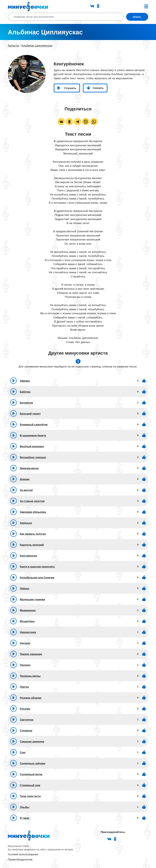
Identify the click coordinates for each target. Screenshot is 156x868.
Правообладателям (20, 860)
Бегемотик (26, 403)
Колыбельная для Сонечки (37, 578)
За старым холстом (32, 501)
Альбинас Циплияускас (37, 46)
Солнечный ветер (31, 774)
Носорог (25, 643)
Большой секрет (30, 414)
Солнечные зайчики (33, 763)
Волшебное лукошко (33, 457)
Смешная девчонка (32, 742)
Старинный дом (30, 785)
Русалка (25, 709)
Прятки (24, 687)
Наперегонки (28, 632)
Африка (25, 381)
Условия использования (23, 854)
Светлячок (27, 720)
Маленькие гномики (32, 599)
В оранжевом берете (33, 436)
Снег (23, 753)
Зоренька (26, 523)
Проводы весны (30, 676)
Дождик (25, 479)
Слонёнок (26, 731)
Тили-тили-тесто (30, 796)
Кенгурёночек (29, 556)
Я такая (25, 818)
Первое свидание (31, 654)
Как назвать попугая (33, 534)
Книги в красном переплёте (37, 567)
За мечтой (26, 490)
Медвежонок (28, 610)
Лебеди (25, 589)
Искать (137, 17)
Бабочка (25, 392)
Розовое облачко (31, 698)
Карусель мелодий (32, 545)
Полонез (25, 665)
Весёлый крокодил (32, 446)
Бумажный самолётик (34, 425)
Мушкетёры (27, 621)
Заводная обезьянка (33, 512)
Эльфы (25, 807)
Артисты (13, 46)
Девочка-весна (29, 468)
